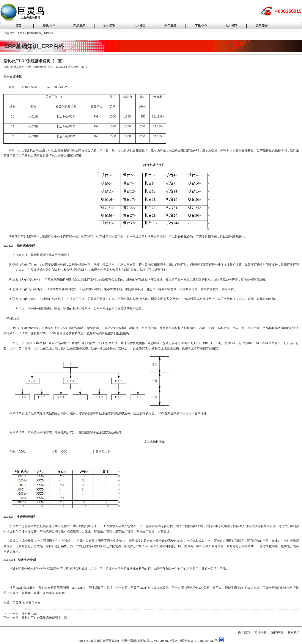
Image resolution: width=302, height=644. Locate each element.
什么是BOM (30, 614)
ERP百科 (110, 26)
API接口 (140, 26)
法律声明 (277, 632)
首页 (18, 26)
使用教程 (170, 26)
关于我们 (244, 632)
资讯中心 (49, 26)
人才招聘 (231, 26)
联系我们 (294, 632)
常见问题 (260, 632)
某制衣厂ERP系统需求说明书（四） (46, 618)
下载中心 (201, 26)
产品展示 (79, 26)
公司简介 (262, 26)
